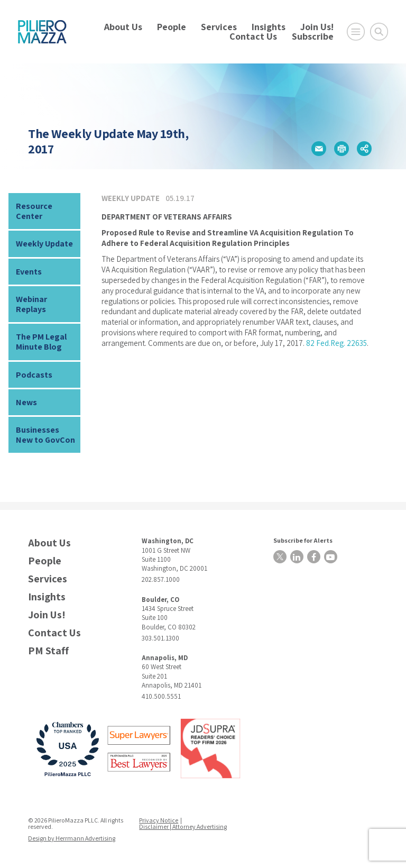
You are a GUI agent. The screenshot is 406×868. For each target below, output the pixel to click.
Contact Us (253, 36)
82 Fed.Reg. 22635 (336, 343)
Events (29, 272)
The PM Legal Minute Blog (41, 342)
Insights (269, 27)
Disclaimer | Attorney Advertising (183, 826)
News (26, 402)
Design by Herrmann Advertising (72, 838)
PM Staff (48, 651)
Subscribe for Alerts (303, 540)
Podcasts (34, 375)
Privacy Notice (159, 820)
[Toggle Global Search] (379, 32)
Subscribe (313, 36)
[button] (319, 149)
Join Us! (317, 27)
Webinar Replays (31, 304)
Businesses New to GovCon (45, 435)
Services (219, 27)
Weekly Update (44, 244)
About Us (123, 27)
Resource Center (34, 211)
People (172, 27)
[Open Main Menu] (356, 32)
